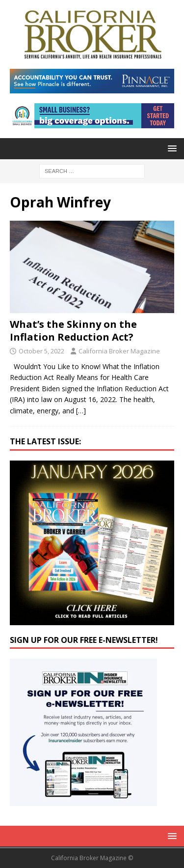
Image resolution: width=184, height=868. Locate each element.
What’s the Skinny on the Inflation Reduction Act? (73, 331)
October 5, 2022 (41, 351)
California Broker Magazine (119, 351)
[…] (81, 411)
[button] (171, 148)
